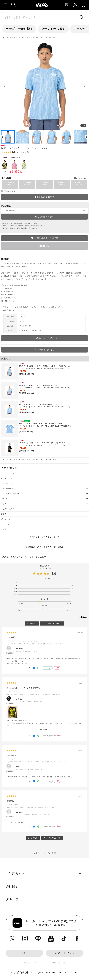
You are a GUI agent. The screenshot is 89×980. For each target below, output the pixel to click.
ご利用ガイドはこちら (45, 350)
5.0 (54, 574)
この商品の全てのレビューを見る (44, 853)
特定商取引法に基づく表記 (58, 963)
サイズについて (83, 178)
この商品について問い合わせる (45, 338)
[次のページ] (87, 137)
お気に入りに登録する (46, 197)
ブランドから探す (53, 29)
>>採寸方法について (9, 310)
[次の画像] (85, 86)
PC (24, 953)
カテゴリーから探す (19, 29)
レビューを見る (24, 152)
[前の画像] (4, 86)
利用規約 (26, 963)
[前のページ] (2, 137)
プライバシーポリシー (40, 963)
